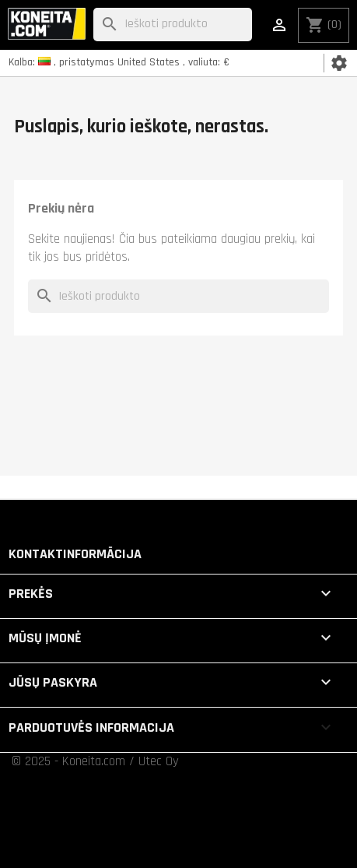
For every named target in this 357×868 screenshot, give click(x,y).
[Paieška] (172, 25)
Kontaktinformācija (75, 554)
